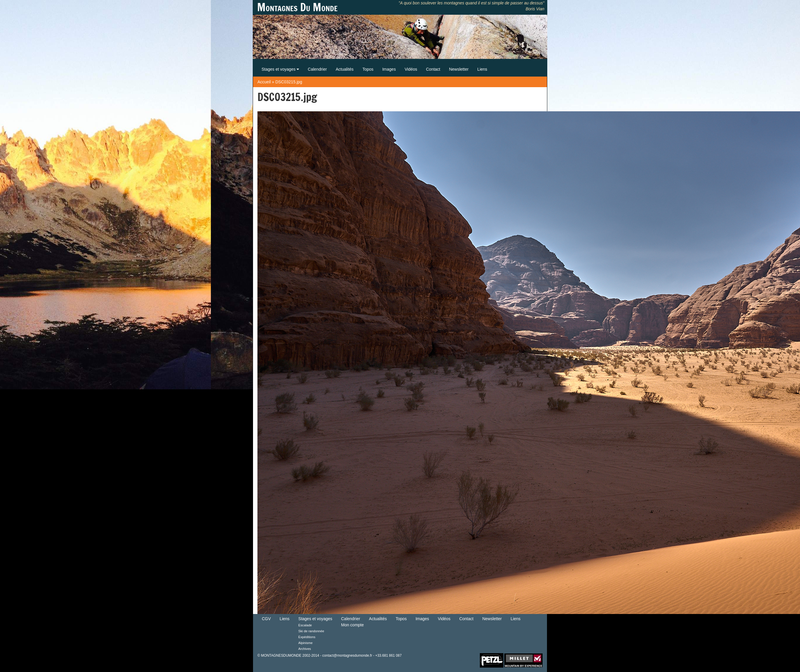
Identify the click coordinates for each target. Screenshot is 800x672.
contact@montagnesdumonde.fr (347, 656)
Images (389, 69)
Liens (482, 69)
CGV (266, 619)
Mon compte (352, 625)
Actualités (345, 69)
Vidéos (411, 69)
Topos (368, 69)
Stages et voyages (280, 69)
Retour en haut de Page (460, 660)
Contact (433, 69)
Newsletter (459, 69)
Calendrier (317, 69)
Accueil (264, 82)
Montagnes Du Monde (297, 7)
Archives (305, 649)
